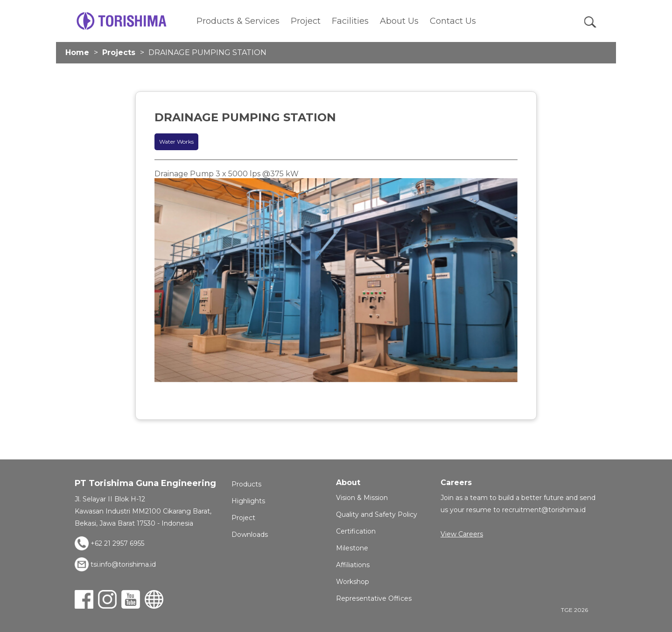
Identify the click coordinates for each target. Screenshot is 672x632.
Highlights (248, 501)
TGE (121, 21)
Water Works (176, 142)
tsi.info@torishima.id (123, 564)
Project (306, 21)
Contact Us (453, 21)
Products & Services (238, 21)
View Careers (462, 534)
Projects (119, 52)
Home (77, 52)
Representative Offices (374, 598)
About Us (399, 21)
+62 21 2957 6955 (117, 543)
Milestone (352, 548)
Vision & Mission (362, 498)
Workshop (353, 582)
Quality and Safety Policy (377, 514)
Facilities (350, 21)
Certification (356, 531)
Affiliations (353, 565)
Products (246, 484)
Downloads (250, 535)
